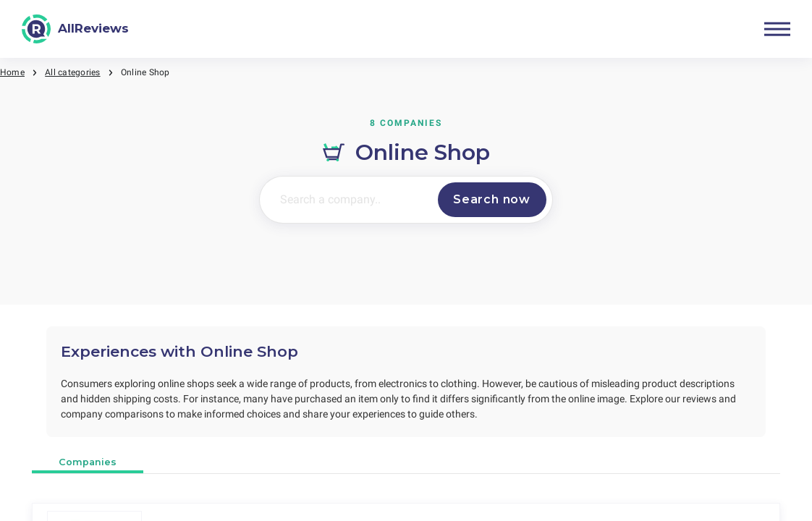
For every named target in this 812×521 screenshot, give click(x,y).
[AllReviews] (76, 29)
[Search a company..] (346, 200)
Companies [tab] (88, 462)
